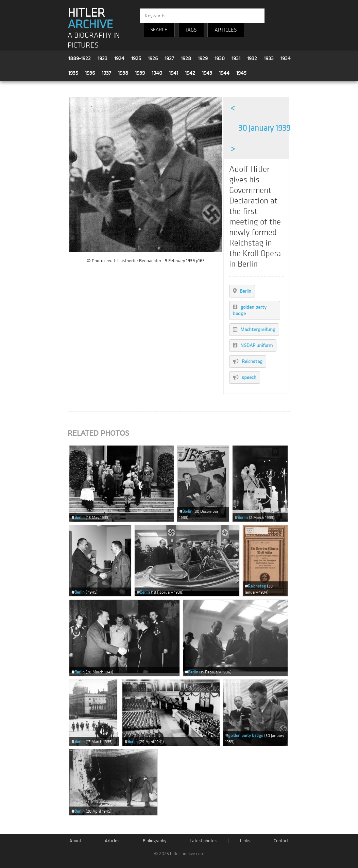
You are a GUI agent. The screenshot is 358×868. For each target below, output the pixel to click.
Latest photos (203, 841)
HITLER (90, 19)
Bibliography (155, 841)
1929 (203, 58)
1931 (236, 58)
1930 (220, 58)
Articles (112, 841)
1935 (73, 73)
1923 (103, 58)
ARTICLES (226, 30)
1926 (153, 58)
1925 (136, 58)
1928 (186, 58)
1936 (90, 73)
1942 (190, 73)
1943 (207, 73)
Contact (281, 841)
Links (245, 841)
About (75, 841)
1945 (241, 73)
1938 (123, 73)
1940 (157, 73)
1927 (169, 58)
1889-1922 (80, 58)
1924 (119, 58)
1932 (252, 58)
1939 (140, 73)
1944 (224, 73)
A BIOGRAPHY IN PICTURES (94, 40)
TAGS (191, 30)
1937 (106, 73)
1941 (174, 73)
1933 (269, 58)
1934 (286, 58)
